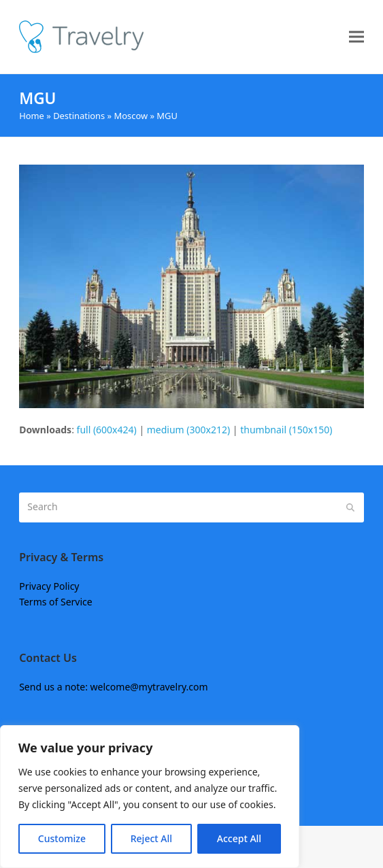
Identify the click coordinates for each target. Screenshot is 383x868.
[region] (150, 797)
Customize (62, 838)
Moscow (131, 116)
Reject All (151, 838)
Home (32, 116)
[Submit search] (350, 507)
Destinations (79, 116)
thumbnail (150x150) (286, 430)
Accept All (239, 838)
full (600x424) (107, 430)
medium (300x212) (188, 430)
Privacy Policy (49, 586)
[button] (356, 37)
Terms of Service (56, 602)
